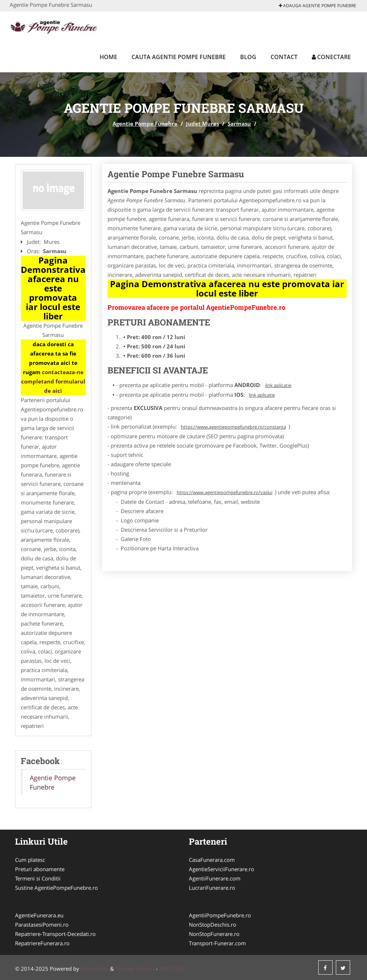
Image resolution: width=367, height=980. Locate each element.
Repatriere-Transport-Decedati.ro (55, 934)
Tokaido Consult (135, 969)
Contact (284, 57)
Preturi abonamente (40, 869)
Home (108, 57)
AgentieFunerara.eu (39, 915)
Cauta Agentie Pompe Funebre (179, 57)
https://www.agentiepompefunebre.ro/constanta (233, 427)
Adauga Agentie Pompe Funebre (318, 6)
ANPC (166, 969)
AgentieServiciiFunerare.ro (221, 869)
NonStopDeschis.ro (213, 925)
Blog (248, 57)
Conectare (331, 57)
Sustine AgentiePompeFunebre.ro (56, 888)
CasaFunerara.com (212, 860)
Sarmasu (239, 124)
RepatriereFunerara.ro (42, 943)
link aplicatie (278, 385)
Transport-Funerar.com (217, 943)
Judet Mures (202, 124)
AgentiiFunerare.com (215, 878)
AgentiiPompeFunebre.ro (220, 915)
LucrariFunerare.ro (212, 888)
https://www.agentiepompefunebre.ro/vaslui (225, 492)
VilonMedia (95, 969)
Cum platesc (30, 860)
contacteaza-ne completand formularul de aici (53, 381)
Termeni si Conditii (38, 878)
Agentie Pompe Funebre (145, 124)
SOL (180, 969)
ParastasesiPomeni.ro (42, 925)
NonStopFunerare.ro (214, 934)
